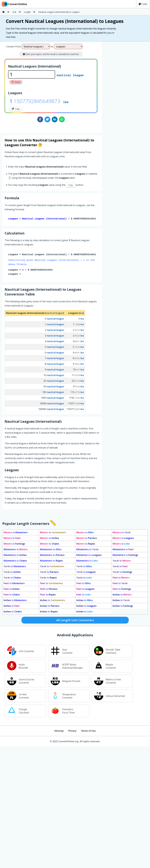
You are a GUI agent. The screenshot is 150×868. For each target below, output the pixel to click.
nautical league (70, 75)
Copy (16, 109)
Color (143, 4)
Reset (16, 82)
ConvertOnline (14, 4)
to (16, 533)
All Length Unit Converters (75, 621)
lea (66, 102)
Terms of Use (88, 731)
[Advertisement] (115, 86)
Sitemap (59, 731)
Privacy (72, 731)
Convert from (13, 47)
